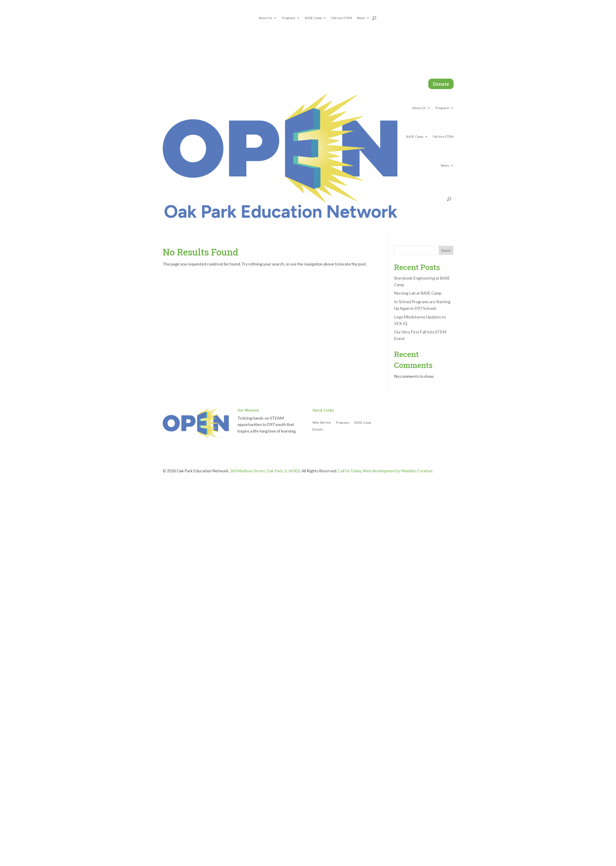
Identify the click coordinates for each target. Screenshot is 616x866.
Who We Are (322, 423)
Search (446, 250)
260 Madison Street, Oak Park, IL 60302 (265, 471)
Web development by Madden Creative (398, 471)
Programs (289, 18)
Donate (441, 84)
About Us (265, 18)
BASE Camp (313, 18)
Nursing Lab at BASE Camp (418, 293)
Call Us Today (349, 471)
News (361, 18)
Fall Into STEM (342, 18)
